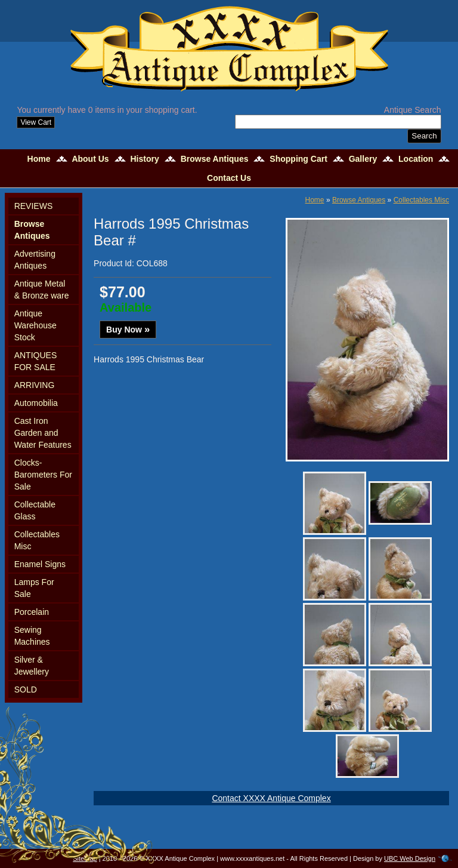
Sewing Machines (32, 636)
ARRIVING (35, 385)
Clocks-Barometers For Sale (43, 475)
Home (39, 159)
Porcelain (32, 612)
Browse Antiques (215, 159)
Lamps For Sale (34, 588)
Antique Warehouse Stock (35, 325)
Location (416, 159)
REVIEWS (34, 206)
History (145, 159)
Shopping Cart (298, 159)
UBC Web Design (410, 858)
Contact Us (229, 178)
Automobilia (36, 403)
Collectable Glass (35, 510)
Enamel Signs (40, 564)
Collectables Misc (37, 540)
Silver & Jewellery (32, 666)
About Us (90, 159)
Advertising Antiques (35, 260)
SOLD (26, 690)
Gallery (363, 159)
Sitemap (85, 858)
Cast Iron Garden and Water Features (43, 433)
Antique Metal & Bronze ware (42, 290)
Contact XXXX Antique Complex (271, 798)
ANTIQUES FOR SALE (36, 361)
